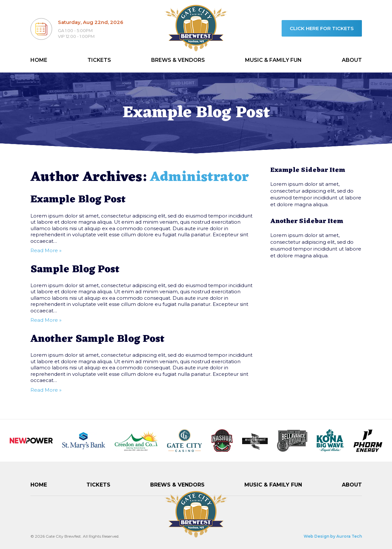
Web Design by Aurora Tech (333, 536)
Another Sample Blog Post (97, 339)
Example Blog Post (78, 200)
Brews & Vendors (178, 60)
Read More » (46, 250)
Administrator (199, 178)
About (352, 60)
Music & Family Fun (273, 60)
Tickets (99, 60)
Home (39, 60)
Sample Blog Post (75, 269)
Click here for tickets (322, 28)
